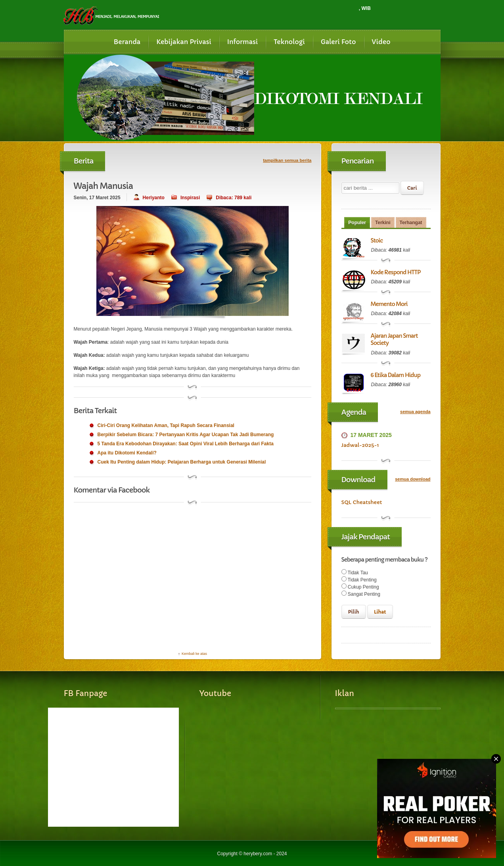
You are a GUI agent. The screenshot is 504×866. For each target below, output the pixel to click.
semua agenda (415, 412)
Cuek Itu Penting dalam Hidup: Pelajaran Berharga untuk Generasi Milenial (182, 462)
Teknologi (289, 42)
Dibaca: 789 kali (234, 198)
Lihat (380, 612)
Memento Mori (389, 304)
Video (381, 42)
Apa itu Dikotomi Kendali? (127, 453)
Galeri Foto (338, 42)
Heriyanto (154, 198)
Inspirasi (190, 198)
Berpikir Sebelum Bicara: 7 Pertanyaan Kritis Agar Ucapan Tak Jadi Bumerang (186, 435)
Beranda (127, 42)
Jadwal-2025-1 (360, 445)
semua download (413, 479)
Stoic (377, 241)
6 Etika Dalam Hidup (396, 375)
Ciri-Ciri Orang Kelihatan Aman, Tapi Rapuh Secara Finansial (166, 425)
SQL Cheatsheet (362, 502)
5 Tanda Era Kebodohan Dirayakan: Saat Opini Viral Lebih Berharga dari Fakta (186, 444)
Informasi (243, 42)
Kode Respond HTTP (396, 272)
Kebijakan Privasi (184, 42)
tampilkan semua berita (287, 160)
